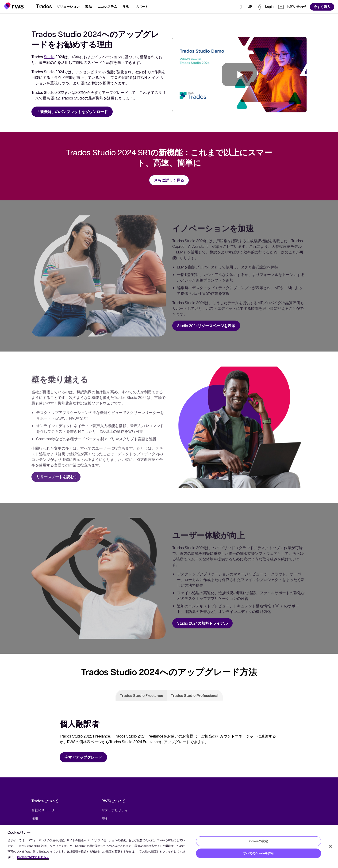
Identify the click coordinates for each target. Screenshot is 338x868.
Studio (49, 57)
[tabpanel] (169, 739)
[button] (14, 6)
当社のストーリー (45, 810)
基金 (105, 818)
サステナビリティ (115, 810)
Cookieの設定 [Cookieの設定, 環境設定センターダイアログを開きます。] (259, 841)
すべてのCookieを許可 (259, 853)
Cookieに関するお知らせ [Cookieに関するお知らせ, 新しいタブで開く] (33, 857)
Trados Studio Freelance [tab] (142, 696)
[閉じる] (330, 846)
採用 (35, 818)
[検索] (241, 7)
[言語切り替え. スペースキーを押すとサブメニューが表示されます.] (250, 7)
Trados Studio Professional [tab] (195, 696)
